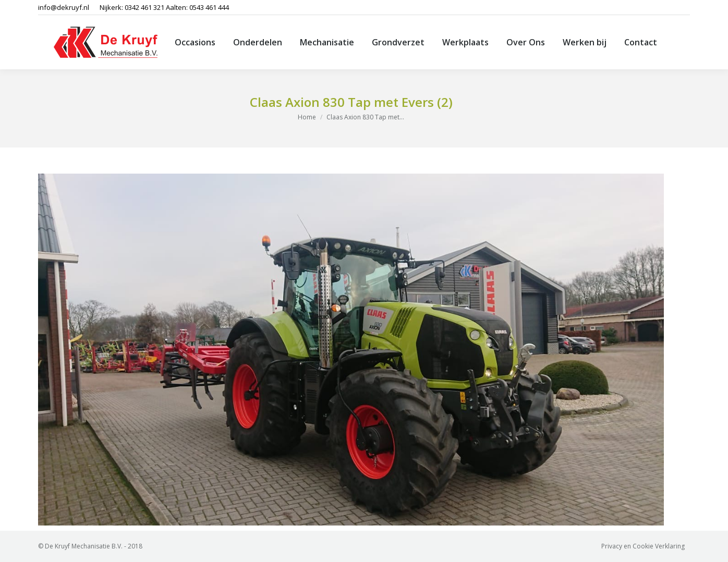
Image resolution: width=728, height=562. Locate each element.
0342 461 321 (144, 7)
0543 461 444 (209, 7)
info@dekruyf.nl (64, 7)
